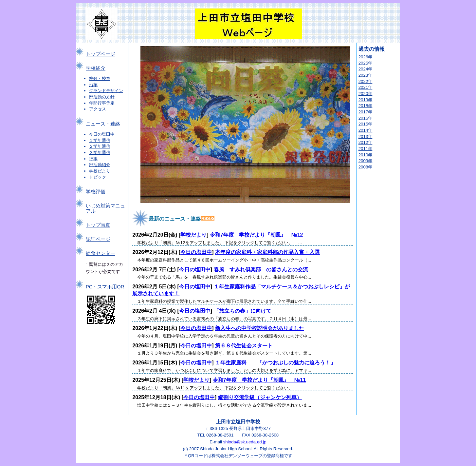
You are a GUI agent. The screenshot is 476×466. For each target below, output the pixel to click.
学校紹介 (96, 68)
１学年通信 (100, 140)
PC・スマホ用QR (105, 287)
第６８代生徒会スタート (244, 346)
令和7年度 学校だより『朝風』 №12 (256, 235)
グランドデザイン (106, 91)
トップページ (101, 54)
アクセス (98, 109)
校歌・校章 (100, 78)
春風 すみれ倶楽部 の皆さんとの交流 (261, 270)
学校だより (100, 171)
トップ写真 (98, 225)
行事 (93, 159)
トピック (98, 177)
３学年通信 (100, 153)
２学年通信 (100, 146)
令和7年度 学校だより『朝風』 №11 (259, 380)
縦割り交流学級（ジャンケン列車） (260, 397)
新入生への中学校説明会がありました (260, 328)
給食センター (101, 253)
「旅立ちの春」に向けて (243, 311)
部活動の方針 (102, 97)
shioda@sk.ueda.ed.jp (245, 442)
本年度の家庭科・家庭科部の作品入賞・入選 (267, 252)
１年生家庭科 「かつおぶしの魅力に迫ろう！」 (278, 363)
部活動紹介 (100, 165)
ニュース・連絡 (103, 124)
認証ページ (98, 239)
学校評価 (96, 192)
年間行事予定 (102, 103)
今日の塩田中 (102, 134)
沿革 (93, 85)
